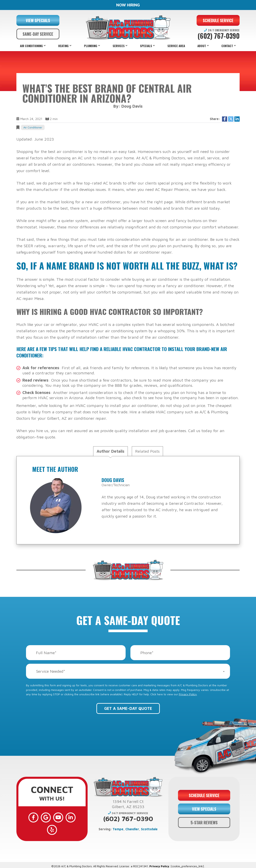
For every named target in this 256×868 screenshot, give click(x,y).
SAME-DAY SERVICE (38, 34)
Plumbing (91, 46)
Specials (146, 46)
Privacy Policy (188, 694)
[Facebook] (29, 817)
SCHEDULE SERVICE (218, 20)
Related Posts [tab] (147, 451)
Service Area (176, 46)
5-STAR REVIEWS (204, 819)
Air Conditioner (33, 127)
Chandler (132, 829)
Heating (63, 46)
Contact (227, 46)
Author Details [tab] (110, 451)
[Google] (40, 817)
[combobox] (128, 671)
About (202, 46)
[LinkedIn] (64, 817)
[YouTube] (52, 817)
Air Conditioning (31, 46)
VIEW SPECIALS (38, 20)
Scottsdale (149, 829)
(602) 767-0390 (219, 36)
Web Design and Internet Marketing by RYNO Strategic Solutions (128, 864)
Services (119, 46)
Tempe (118, 829)
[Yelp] (75, 817)
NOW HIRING (128, 5)
